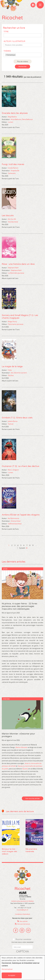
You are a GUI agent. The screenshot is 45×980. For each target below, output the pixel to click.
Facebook (16, 930)
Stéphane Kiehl (13, 268)
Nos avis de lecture (24, 924)
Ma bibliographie (33, 5)
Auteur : (5, 117)
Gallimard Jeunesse (15, 524)
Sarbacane (12, 173)
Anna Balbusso (16, 119)
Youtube (28, 930)
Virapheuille (15, 171)
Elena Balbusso (27, 119)
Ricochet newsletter (23, 939)
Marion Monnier (21, 747)
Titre (6, 32)
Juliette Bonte (13, 421)
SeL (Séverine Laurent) (19, 373)
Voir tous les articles (33, 798)
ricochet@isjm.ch (22, 910)
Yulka (10, 370)
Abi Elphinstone (13, 518)
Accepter (12, 975)
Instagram (22, 930)
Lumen (11, 122)
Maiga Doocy (12, 322)
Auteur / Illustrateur (14, 41)
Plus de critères (23, 61)
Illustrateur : (6, 119)
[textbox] (24, 45)
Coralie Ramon (13, 168)
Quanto (25, 769)
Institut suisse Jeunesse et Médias (25, 894)
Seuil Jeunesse (13, 222)
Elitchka (11, 375)
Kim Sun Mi (12, 219)
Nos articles (24, 921)
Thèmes (7, 51)
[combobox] (22, 45)
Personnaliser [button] (7, 969)
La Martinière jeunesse (16, 273)
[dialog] (22, 968)
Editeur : (5, 122)
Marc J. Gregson (13, 470)
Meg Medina (12, 117)
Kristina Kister (16, 521)
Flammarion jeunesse (16, 324)
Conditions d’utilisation (22, 914)
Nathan (11, 424)
